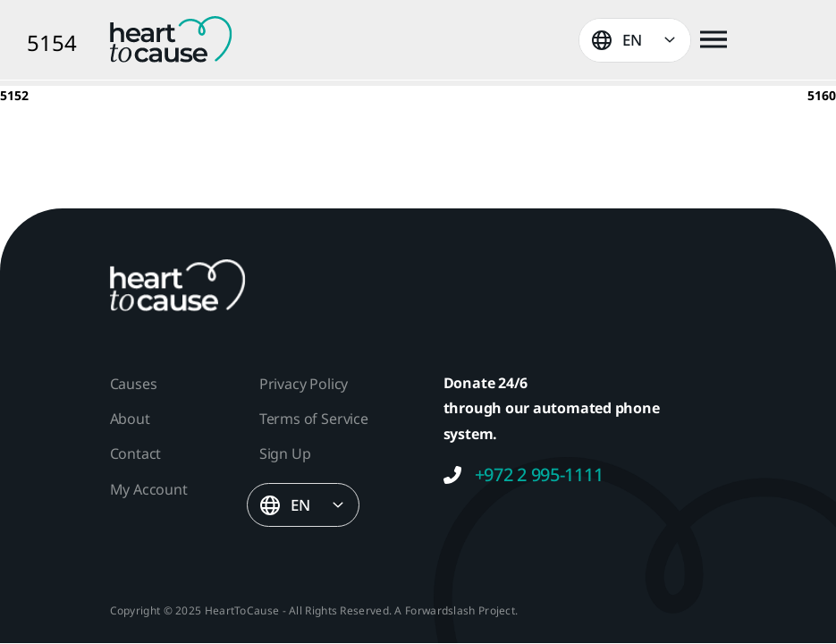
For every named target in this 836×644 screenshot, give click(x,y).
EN (632, 40)
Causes (134, 384)
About (130, 419)
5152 (14, 95)
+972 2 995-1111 (524, 475)
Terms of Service (314, 419)
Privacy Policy (304, 384)
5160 (822, 95)
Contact (136, 453)
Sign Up (285, 453)
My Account (149, 489)
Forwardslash (440, 610)
